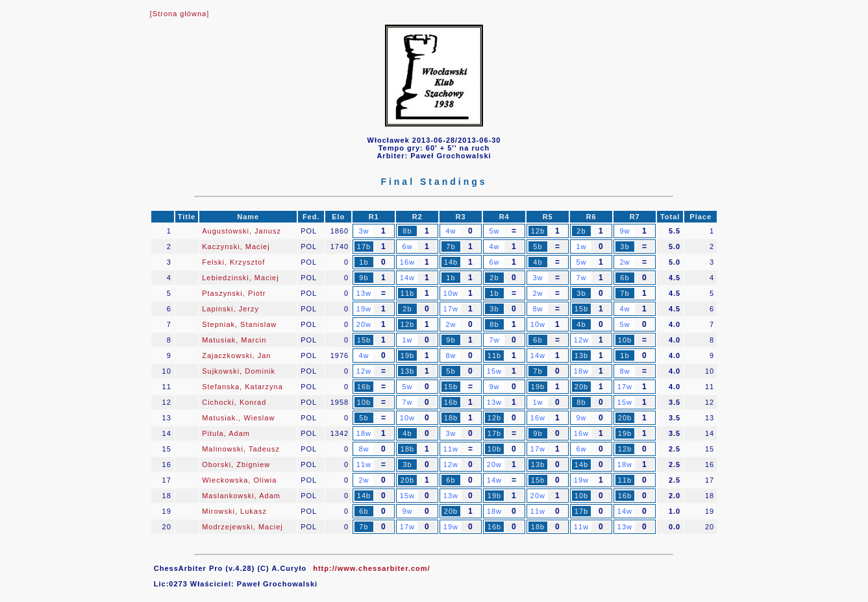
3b (625, 247)
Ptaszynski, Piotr (234, 293)
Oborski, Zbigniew (236, 464)
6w (407, 247)
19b (407, 355)
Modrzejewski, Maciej (242, 527)
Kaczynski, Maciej (236, 247)
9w (625, 231)
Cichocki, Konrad (234, 402)
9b (364, 278)
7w (581, 278)
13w (364, 293)
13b (581, 355)
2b (581, 231)
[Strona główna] (180, 14)
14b (451, 262)
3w (364, 231)
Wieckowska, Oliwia (239, 480)
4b (538, 262)
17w (451, 309)
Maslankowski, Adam (241, 496)
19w (364, 309)
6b (625, 278)
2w (625, 262)
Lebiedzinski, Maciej (240, 278)
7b (451, 247)
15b (581, 309)
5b (538, 247)
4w (451, 231)
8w (538, 309)
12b (538, 231)
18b (451, 418)
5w (494, 231)
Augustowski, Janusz (242, 231)
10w (451, 293)
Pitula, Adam (226, 433)
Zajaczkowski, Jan (236, 355)
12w (581, 340)
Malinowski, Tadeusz (241, 449)
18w (581, 371)
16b (364, 387)
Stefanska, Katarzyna (242, 387)
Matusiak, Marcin (234, 340)
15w (494, 371)
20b (581, 387)
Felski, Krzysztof (233, 262)
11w (451, 449)
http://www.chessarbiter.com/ (371, 568)
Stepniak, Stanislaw (239, 324)
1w (581, 247)
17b (364, 247)
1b (364, 262)
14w (407, 278)
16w (407, 262)
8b (407, 231)
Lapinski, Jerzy (230, 309)
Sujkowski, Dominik (239, 371)
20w (364, 324)
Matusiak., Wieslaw (238, 418)
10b (625, 340)
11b (407, 293)
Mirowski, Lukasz (234, 511)
